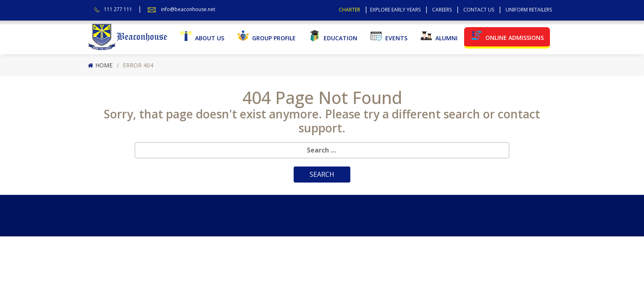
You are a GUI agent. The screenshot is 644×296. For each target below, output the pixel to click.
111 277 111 (118, 9)
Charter (350, 10)
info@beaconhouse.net (188, 9)
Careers (442, 10)
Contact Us (479, 10)
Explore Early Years (395, 10)
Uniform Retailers (529, 10)
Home (104, 65)
